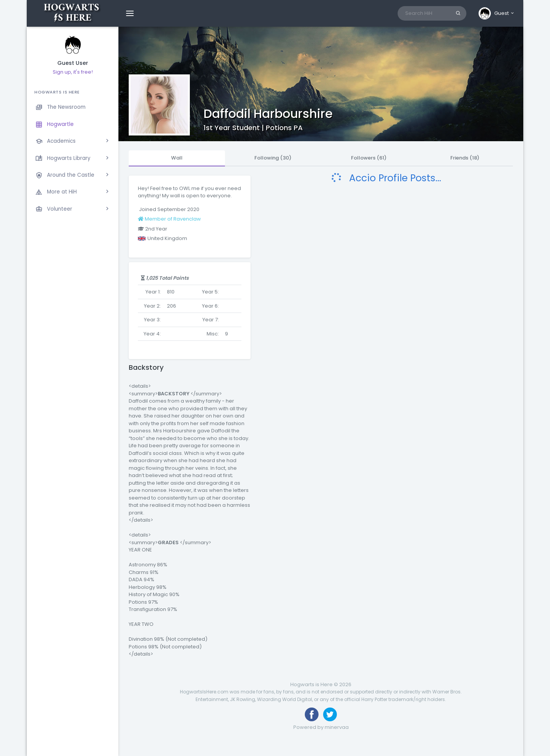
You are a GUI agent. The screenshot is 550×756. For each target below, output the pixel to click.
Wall (177, 158)
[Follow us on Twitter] (330, 714)
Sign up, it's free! (73, 72)
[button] (497, 13)
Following (273, 158)
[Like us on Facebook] (312, 714)
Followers (369, 158)
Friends (465, 158)
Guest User (73, 63)
